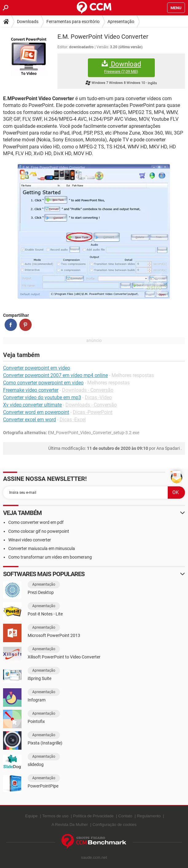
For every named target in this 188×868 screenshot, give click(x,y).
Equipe (31, 816)
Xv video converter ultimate (32, 405)
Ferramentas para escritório (73, 22)
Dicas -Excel (73, 420)
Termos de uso (55, 816)
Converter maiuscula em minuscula (42, 548)
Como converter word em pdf (36, 522)
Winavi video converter (30, 540)
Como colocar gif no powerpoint (39, 531)
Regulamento (149, 816)
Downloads (28, 22)
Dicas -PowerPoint (93, 412)
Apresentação (121, 22)
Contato (125, 816)
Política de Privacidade (93, 816)
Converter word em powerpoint (36, 412)
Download (121, 67)
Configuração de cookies (114, 825)
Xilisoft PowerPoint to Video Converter (64, 657)
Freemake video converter (31, 390)
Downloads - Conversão (88, 390)
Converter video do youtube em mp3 (42, 397)
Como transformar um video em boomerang (50, 557)
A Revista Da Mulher (70, 825)
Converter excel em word (29, 420)
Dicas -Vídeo (98, 397)
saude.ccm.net (94, 857)
